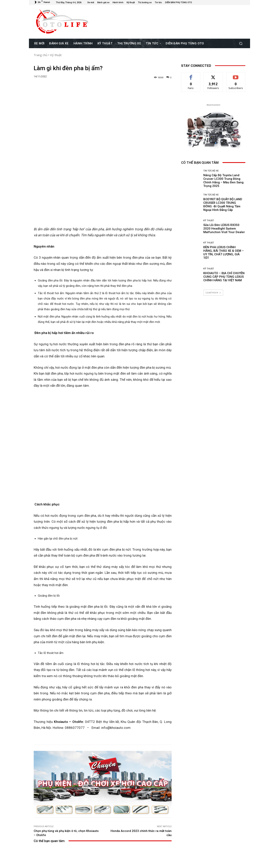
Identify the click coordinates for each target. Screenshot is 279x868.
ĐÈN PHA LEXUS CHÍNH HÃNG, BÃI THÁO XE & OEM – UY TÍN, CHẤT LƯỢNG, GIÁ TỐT (224, 253)
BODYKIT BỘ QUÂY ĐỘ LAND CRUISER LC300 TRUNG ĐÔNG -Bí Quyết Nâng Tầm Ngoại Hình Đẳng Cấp (103, 830)
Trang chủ (41, 55)
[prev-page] (36, 847)
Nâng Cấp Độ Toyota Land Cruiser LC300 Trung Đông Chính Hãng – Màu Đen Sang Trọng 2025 (56, 830)
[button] (241, 43)
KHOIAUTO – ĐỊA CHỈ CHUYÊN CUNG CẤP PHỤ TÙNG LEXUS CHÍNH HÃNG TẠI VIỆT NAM (224, 277)
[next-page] (43, 847)
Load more (213, 292)
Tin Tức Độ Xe (56, 820)
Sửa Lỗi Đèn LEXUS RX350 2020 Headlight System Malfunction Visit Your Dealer (149, 830)
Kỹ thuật (56, 55)
